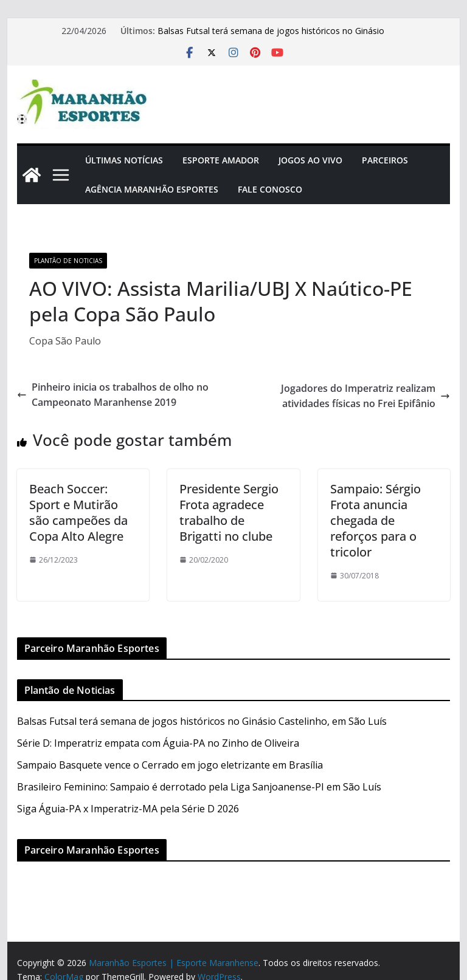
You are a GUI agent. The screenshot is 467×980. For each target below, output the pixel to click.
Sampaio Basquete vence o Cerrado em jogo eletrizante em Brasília (170, 765)
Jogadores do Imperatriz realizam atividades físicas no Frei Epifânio (365, 396)
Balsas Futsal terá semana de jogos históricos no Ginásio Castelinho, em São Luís (202, 721)
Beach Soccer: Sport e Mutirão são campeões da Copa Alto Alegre (78, 512)
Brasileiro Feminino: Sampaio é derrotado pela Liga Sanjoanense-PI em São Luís (199, 787)
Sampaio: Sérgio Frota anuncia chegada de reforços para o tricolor (375, 520)
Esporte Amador (221, 160)
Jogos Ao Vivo (310, 160)
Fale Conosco (270, 189)
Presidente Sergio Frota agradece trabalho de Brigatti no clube (229, 512)
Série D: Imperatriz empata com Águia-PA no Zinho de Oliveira (158, 743)
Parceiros (385, 160)
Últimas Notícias (124, 160)
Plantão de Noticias (68, 261)
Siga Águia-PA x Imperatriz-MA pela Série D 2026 (128, 809)
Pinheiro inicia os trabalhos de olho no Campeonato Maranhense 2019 (113, 395)
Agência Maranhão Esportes (152, 189)
